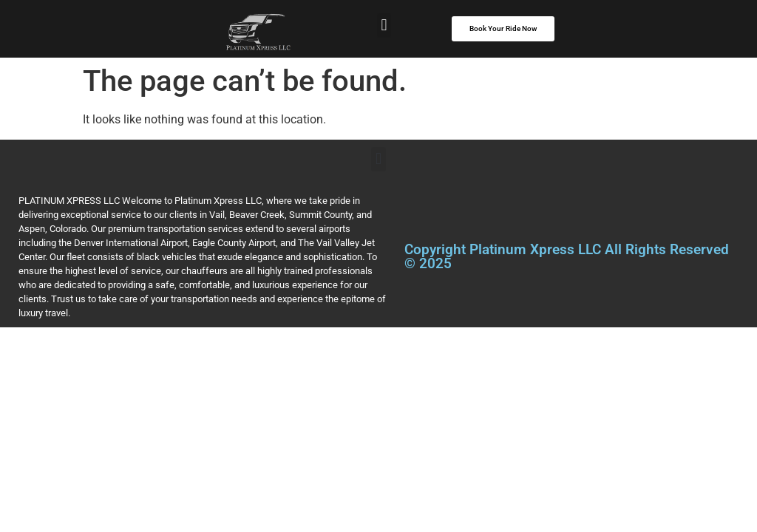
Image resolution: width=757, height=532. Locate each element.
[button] (384, 25)
